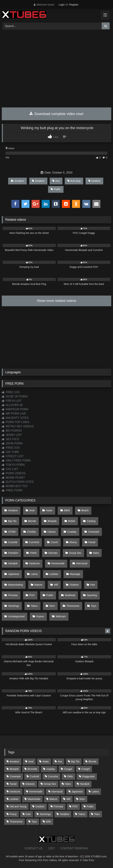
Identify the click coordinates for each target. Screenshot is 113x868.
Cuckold (13, 542)
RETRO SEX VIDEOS (18, 426)
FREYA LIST (12, 401)
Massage (75, 574)
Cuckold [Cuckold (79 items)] (34, 776)
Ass (56, 181)
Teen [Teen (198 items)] (97, 814)
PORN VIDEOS (14, 473)
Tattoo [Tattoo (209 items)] (82, 814)
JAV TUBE (10, 452)
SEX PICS (10, 439)
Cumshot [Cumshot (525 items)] (53, 776)
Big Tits (12, 521)
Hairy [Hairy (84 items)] (68, 784)
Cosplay (72, 532)
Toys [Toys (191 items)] (34, 822)
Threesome (73, 606)
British (72, 521)
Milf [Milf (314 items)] (68, 799)
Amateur (18, 181)
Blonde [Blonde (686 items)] (93, 761)
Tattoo (34, 606)
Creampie (94, 532)
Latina (34, 574)
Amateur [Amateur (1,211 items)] (14, 761)
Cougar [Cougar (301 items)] (68, 769)
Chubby (32, 532)
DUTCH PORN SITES (18, 482)
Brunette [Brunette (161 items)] (32, 769)
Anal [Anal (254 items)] (31, 761)
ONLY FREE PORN (16, 460)
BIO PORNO (12, 431)
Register (74, 5)
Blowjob (52, 521)
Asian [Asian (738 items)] (46, 761)
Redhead (70, 595)
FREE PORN (12, 490)
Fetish (33, 553)
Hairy (96, 553)
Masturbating (16, 585)
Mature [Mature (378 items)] (53, 799)
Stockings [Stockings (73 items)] (45, 814)
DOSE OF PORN (15, 396)
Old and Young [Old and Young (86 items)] (18, 806)
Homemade (58, 563)
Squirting (92, 595)
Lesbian (54, 574)
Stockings (14, 606)
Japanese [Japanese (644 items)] (77, 792)
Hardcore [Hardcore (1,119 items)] (15, 792)
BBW (67, 510)
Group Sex (75, 553)
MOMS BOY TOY (15, 486)
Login (62, 5)
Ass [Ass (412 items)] (60, 761)
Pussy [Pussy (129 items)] (13, 814)
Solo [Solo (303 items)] (28, 814)
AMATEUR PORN (15, 409)
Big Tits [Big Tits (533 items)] (75, 761)
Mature (38, 585)
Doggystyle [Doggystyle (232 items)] (88, 776)
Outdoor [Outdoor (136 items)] (40, 806)
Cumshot (34, 542)
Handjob (13, 563)
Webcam (61, 616)
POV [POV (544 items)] (75, 806)
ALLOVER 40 (12, 405)
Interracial (82, 563)
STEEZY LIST (13, 456)
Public (56, 189)
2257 (52, 848)
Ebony (73, 542)
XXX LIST (10, 469)
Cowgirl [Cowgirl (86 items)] (86, 769)
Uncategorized (16, 616)
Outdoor (94, 181)
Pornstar (13, 595)
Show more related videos (57, 301)
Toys (94, 606)
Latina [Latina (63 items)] (95, 792)
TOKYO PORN (13, 465)
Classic (51, 532)
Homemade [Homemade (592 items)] (36, 792)
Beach (85, 510)
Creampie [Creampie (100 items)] (15, 776)
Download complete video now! (56, 114)
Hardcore (35, 563)
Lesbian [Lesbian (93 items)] (14, 799)
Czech (54, 542)
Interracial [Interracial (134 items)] (57, 792)
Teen (52, 606)
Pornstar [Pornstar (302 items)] (58, 806)
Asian (49, 510)
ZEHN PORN (12, 443)
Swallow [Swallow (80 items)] (64, 814)
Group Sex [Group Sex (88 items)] (50, 784)
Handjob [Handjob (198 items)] (85, 784)
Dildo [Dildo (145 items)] (70, 776)
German (53, 553)
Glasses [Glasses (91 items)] (30, 784)
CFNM (12, 532)
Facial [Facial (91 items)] (13, 784)
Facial (92, 542)
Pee (93, 585)
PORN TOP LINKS (16, 422)
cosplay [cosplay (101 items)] (51, 769)
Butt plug (74, 181)
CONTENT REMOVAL (74, 848)
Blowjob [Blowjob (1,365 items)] (14, 769)
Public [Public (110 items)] (90, 806)
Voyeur (40, 616)
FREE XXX (11, 392)
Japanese (14, 574)
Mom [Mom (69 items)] (82, 799)
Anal (32, 510)
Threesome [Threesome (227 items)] (16, 822)
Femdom (13, 553)
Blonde (32, 521)
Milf (56, 585)
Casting (91, 521)
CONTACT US (34, 848)
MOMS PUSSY (13, 478)
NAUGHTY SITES (15, 418)
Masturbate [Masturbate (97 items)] (34, 799)
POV (32, 595)
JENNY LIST (12, 435)
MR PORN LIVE (14, 414)
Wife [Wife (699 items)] (48, 822)
